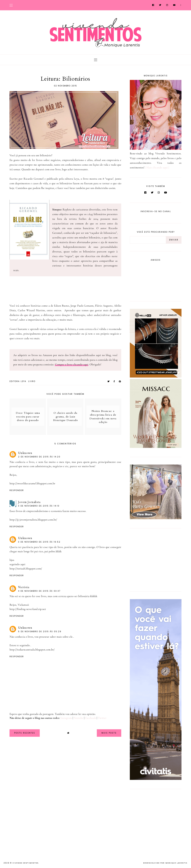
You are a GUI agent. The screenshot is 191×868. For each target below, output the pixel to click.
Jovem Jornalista (29, 502)
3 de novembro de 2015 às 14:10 (39, 506)
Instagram (66, 718)
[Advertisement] (153, 559)
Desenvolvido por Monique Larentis (165, 863)
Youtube (79, 718)
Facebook (91, 718)
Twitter (102, 718)
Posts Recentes (25, 733)
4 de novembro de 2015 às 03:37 (39, 591)
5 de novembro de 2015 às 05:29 (40, 632)
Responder (17, 490)
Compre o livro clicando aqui (72, 364)
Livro (32, 381)
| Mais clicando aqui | (157, 167)
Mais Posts (109, 733)
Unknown (25, 453)
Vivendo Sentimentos (25, 863)
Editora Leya (18, 381)
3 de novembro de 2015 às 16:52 (39, 542)
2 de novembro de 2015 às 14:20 (39, 457)
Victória (24, 587)
